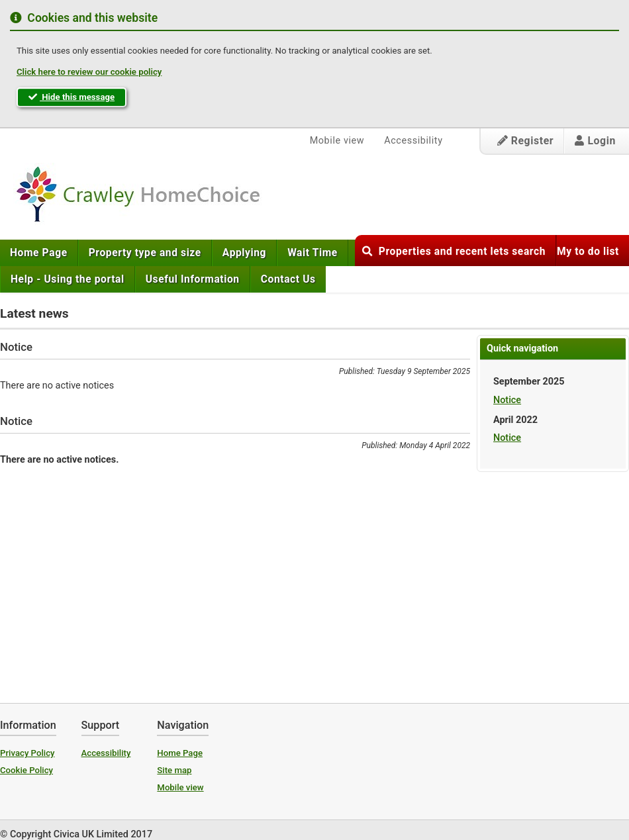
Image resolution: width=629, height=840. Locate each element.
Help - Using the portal (68, 279)
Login (595, 141)
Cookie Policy (26, 770)
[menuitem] (39, 253)
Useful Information (193, 279)
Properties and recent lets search (454, 252)
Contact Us (288, 279)
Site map (174, 770)
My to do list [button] (588, 252)
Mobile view (337, 141)
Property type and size (145, 253)
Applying (244, 253)
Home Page (39, 253)
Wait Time (313, 253)
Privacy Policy (27, 753)
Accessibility (413, 141)
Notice (507, 400)
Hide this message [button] (72, 97)
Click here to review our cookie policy (89, 72)
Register (526, 141)
